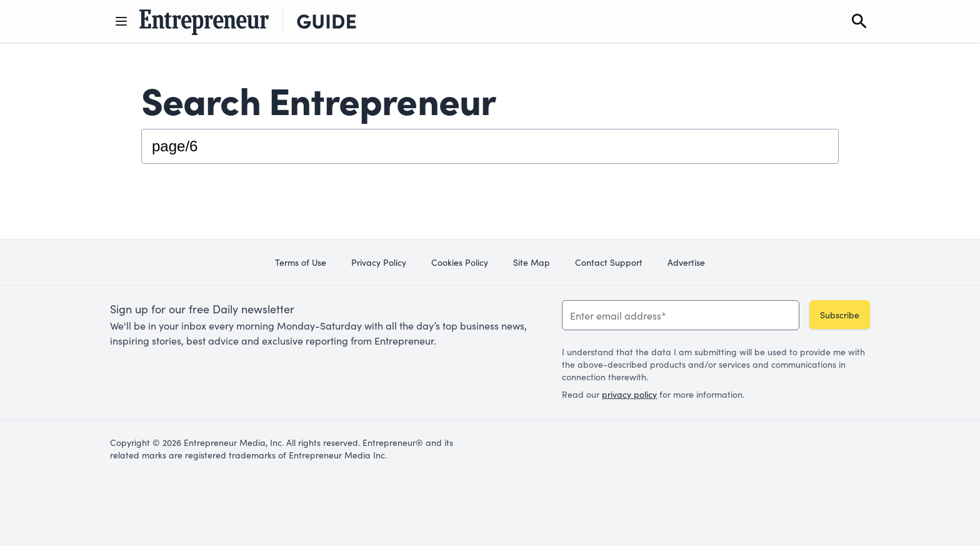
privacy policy (629, 394)
